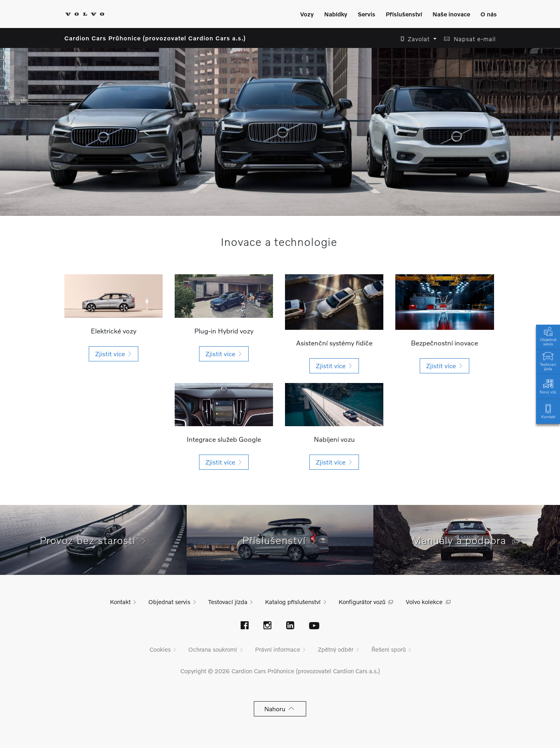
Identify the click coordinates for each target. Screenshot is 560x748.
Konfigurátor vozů (362, 602)
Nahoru (280, 709)
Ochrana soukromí (213, 649)
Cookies (160, 649)
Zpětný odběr (336, 649)
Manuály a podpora (467, 540)
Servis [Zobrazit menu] (367, 14)
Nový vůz (548, 386)
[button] (416, 39)
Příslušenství (280, 540)
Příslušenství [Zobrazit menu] (404, 14)
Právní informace (278, 649)
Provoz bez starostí (94, 540)
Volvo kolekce (424, 602)
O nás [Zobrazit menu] (489, 14)
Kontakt (548, 411)
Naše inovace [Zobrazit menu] (451, 14)
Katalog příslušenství (293, 602)
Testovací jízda (548, 361)
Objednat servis (548, 336)
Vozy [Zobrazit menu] (307, 14)
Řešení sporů (389, 649)
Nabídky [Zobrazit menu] (336, 14)
